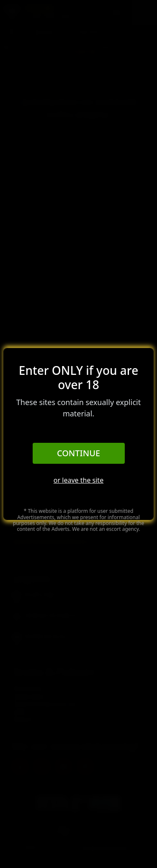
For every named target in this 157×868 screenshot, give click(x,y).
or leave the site (78, 480)
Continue (78, 453)
